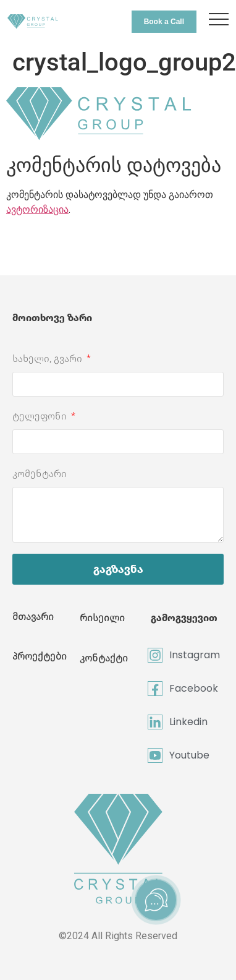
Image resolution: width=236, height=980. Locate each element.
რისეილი (102, 618)
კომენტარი (40, 474)
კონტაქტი (104, 658)
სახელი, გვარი (48, 359)
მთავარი (33, 617)
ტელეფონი (41, 416)
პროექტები (40, 656)
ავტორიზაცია (37, 209)
